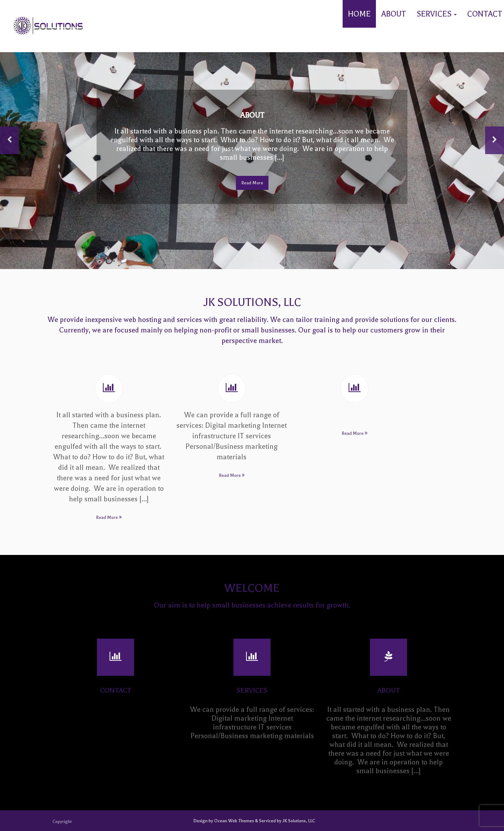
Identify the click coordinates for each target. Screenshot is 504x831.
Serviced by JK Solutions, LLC (286, 821)
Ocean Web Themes (235, 821)
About (394, 14)
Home (359, 14)
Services (437, 14)
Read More (252, 183)
